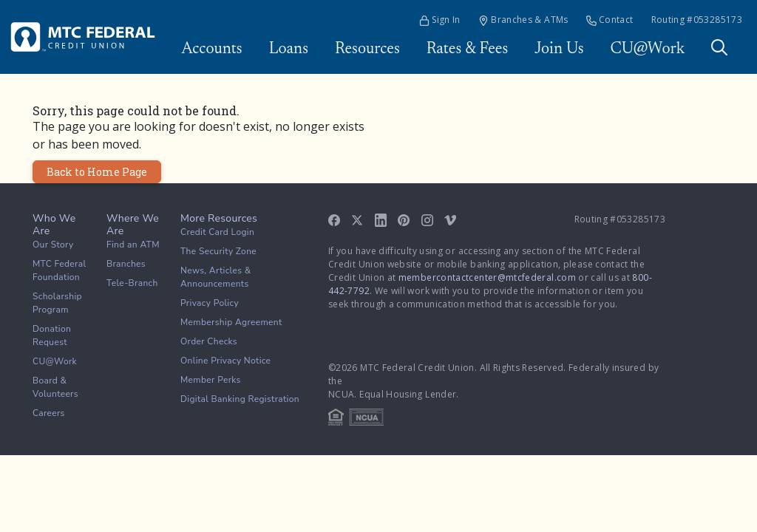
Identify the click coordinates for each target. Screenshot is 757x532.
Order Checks (209, 341)
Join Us (559, 50)
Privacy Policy (210, 303)
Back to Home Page (97, 172)
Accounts (211, 50)
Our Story (53, 245)
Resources (367, 50)
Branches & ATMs (523, 20)
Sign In (440, 20)
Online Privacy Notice (225, 361)
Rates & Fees (468, 50)
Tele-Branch (132, 283)
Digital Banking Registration (240, 399)
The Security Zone (218, 251)
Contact (610, 20)
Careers (49, 413)
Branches (126, 264)
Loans (289, 50)
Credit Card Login (217, 232)
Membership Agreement (231, 322)
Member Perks (211, 380)
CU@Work (648, 50)
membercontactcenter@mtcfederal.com (487, 277)
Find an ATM (133, 245)
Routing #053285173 (697, 20)
